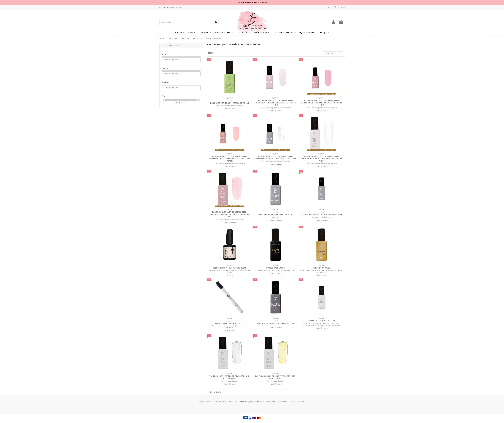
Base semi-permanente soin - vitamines (230, 106)
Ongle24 (230, 265)
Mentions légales (230, 402)
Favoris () (340, 7)
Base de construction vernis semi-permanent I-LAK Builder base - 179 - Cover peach (230, 159)
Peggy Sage (230, 98)
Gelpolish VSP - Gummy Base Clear (230, 268)
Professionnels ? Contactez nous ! (171, 7)
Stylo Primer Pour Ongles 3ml (230, 323)
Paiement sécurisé (297, 402)
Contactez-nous (204, 402)
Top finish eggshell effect (322, 321)
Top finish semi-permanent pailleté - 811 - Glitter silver (230, 377)
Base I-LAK (276, 217)
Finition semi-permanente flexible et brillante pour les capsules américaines (322, 271)
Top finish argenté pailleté (230, 381)
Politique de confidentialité (277, 402)
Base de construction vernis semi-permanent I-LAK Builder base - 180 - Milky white (322, 159)
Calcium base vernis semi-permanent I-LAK (322, 215)
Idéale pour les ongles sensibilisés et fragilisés (276, 108)
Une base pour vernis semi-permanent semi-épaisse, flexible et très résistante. (230, 271)
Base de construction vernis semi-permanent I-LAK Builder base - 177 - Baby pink (276, 103)
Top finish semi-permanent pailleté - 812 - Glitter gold (276, 377)
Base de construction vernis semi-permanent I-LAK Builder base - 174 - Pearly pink (230, 214)
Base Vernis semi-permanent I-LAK (276, 215)
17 (340, 53)
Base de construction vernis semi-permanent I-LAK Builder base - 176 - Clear (276, 158)
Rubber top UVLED (322, 268)
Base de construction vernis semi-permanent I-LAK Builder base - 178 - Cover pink (322, 103)
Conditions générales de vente (251, 402)
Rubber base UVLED (276, 268)
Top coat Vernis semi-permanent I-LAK (276, 323)
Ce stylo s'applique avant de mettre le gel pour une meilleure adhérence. (230, 327)
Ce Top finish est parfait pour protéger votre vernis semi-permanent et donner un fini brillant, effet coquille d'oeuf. (322, 324)
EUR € (330, 7)
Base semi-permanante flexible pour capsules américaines (276, 270)
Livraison (217, 402)
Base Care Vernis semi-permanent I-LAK (230, 103)
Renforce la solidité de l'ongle (322, 217)
